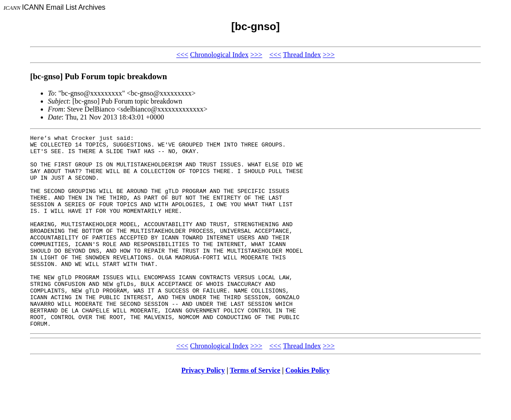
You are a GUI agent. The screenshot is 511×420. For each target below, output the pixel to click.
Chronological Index (219, 55)
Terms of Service (255, 409)
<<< (182, 55)
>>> (256, 55)
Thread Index (302, 55)
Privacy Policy (203, 409)
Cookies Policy (308, 409)
